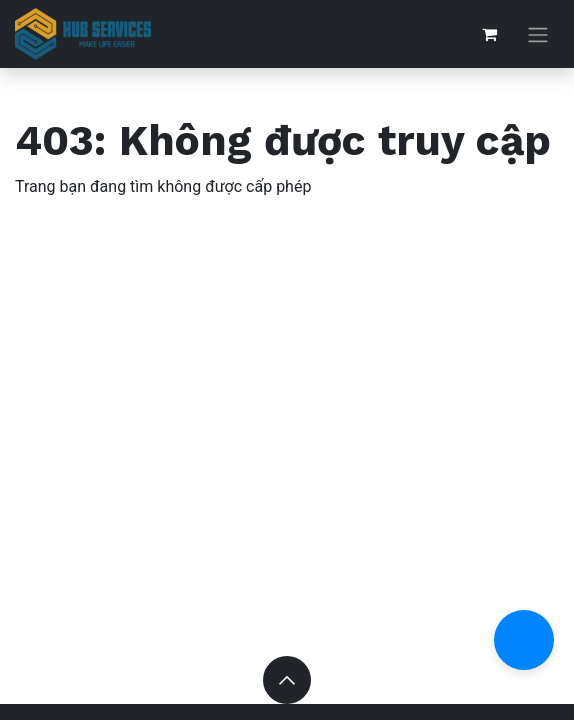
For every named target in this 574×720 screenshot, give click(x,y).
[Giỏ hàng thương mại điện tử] (489, 34)
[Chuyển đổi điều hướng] (538, 34)
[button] (287, 680)
